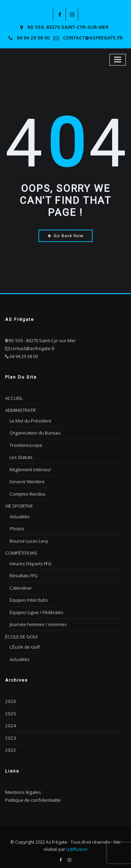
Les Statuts (21, 456)
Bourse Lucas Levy (29, 539)
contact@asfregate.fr (93, 38)
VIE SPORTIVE (19, 504)
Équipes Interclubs (29, 597)
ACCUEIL (14, 397)
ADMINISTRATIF (21, 409)
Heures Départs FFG (31, 561)
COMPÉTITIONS (21, 551)
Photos (17, 526)
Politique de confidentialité (33, 796)
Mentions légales (23, 788)
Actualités (20, 514)
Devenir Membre (27, 480)
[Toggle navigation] (118, 59)
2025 (10, 709)
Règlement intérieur (30, 468)
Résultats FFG (24, 573)
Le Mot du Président (30, 420)
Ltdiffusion (77, 845)
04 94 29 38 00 (34, 38)
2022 (10, 746)
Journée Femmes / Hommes (38, 621)
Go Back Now (66, 235)
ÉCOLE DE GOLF (21, 633)
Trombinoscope (26, 444)
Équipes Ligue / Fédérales (36, 609)
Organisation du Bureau (35, 432)
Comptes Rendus (27, 492)
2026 (10, 697)
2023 (10, 734)
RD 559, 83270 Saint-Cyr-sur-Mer (68, 27)
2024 (10, 721)
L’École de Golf (25, 644)
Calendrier (21, 585)
